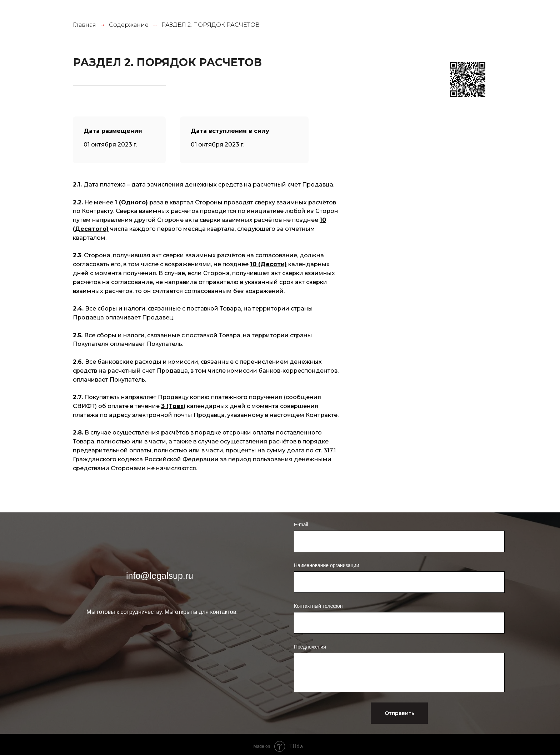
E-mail (301, 525)
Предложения (310, 647)
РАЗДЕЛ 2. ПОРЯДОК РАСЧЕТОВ (211, 25)
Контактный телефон (318, 606)
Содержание (129, 25)
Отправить (399, 713)
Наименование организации (327, 565)
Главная (84, 25)
